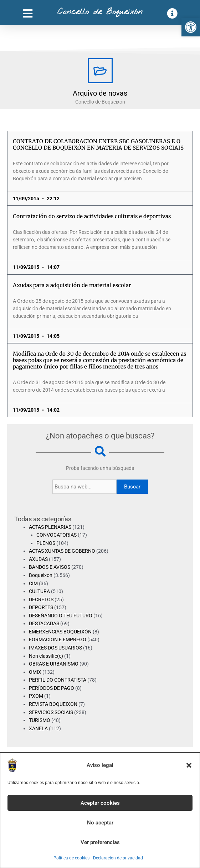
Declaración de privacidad (118, 858)
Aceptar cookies (100, 803)
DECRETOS (41, 599)
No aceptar (100, 823)
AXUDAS (38, 559)
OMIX (35, 672)
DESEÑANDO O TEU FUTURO (61, 616)
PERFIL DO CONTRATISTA (58, 680)
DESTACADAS (44, 623)
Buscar (132, 487)
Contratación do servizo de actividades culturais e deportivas (92, 216)
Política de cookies (71, 858)
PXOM (36, 696)
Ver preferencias (100, 842)
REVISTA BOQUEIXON (53, 704)
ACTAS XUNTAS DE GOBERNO (62, 551)
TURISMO (40, 720)
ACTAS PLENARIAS (50, 527)
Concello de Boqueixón (100, 12)
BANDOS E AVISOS (50, 567)
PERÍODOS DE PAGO (52, 688)
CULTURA (39, 591)
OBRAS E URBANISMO (54, 664)
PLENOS (46, 543)
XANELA (38, 728)
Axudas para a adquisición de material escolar (72, 285)
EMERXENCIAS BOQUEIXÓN (60, 632)
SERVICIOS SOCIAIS (51, 712)
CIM (33, 583)
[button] (191, 27)
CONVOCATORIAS (57, 535)
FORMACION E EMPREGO (58, 639)
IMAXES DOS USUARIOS (55, 648)
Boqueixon (41, 575)
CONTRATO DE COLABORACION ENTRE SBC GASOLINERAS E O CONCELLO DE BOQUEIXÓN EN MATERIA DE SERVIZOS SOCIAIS (98, 144)
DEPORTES (41, 607)
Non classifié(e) (46, 656)
